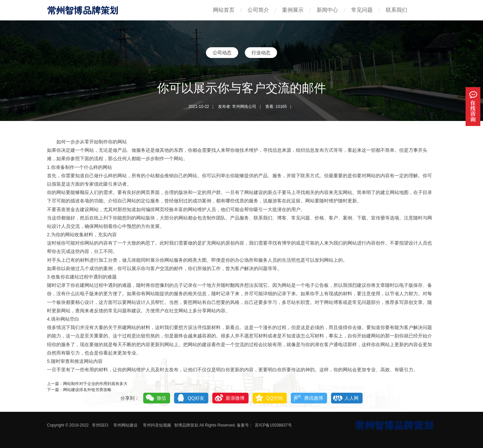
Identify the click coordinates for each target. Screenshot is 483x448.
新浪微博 (235, 398)
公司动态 (222, 53)
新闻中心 (327, 10)
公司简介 (258, 10)
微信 (161, 398)
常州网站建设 (125, 425)
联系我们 (396, 10)
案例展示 (293, 10)
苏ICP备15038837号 (273, 425)
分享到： (130, 398)
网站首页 (224, 10)
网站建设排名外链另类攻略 (87, 390)
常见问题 (362, 10)
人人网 (352, 398)
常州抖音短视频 (157, 425)
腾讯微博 (314, 398)
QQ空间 (274, 398)
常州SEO (100, 425)
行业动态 (261, 53)
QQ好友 (196, 398)
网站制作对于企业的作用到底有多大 (95, 384)
